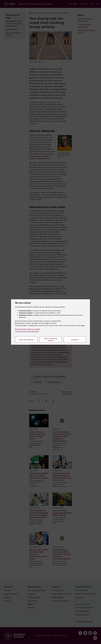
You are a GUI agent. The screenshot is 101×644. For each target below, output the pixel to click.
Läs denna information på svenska (27, 331)
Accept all (75, 340)
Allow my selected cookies (51, 340)
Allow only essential (26, 340)
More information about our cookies (28, 329)
